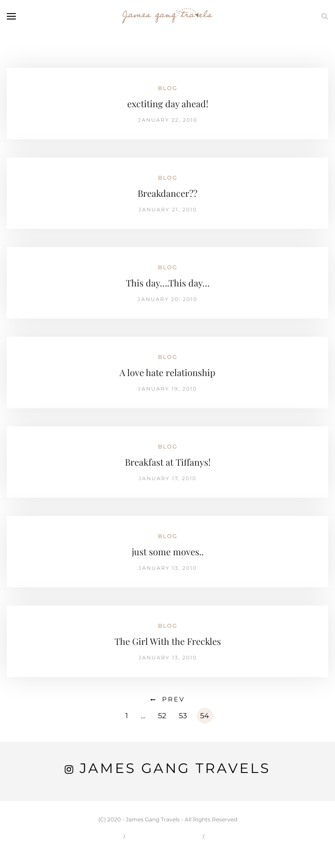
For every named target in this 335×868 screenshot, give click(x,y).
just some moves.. (168, 551)
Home (106, 836)
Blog (168, 88)
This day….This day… (168, 283)
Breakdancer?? (167, 193)
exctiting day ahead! (168, 103)
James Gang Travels (175, 768)
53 (183, 716)
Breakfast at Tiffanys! (168, 462)
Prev (174, 699)
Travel (226, 836)
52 (162, 716)
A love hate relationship (167, 372)
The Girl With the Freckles (168, 641)
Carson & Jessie (165, 836)
